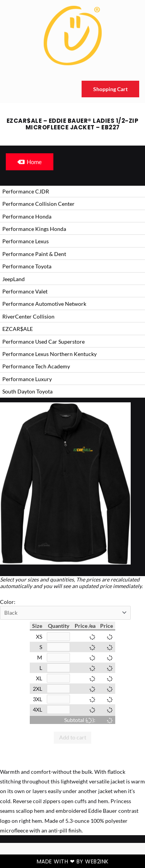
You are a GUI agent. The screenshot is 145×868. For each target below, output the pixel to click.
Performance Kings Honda (34, 229)
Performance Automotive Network (44, 304)
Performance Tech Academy (36, 366)
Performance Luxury (27, 379)
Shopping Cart (110, 89)
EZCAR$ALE (18, 329)
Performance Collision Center (38, 204)
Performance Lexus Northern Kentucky (49, 354)
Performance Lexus (26, 241)
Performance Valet (25, 291)
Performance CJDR (26, 191)
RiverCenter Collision (28, 316)
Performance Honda (27, 216)
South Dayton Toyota (27, 391)
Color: (8, 602)
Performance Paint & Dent (34, 254)
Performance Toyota (27, 266)
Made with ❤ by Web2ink (73, 861)
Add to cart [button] (73, 737)
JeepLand (14, 279)
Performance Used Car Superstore (43, 342)
